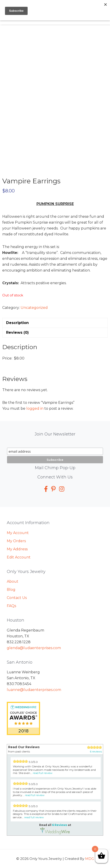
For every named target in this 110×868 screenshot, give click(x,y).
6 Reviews (60, 825)
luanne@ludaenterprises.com (34, 690)
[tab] (55, 323)
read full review (43, 773)
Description (17, 323)
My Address (17, 549)
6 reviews (96, 751)
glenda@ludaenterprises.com (34, 648)
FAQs (11, 606)
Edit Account (19, 557)
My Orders (16, 541)
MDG (90, 859)
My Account (18, 533)
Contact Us (17, 598)
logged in (35, 408)
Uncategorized (34, 308)
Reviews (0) (17, 332)
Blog (11, 590)
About (13, 581)
